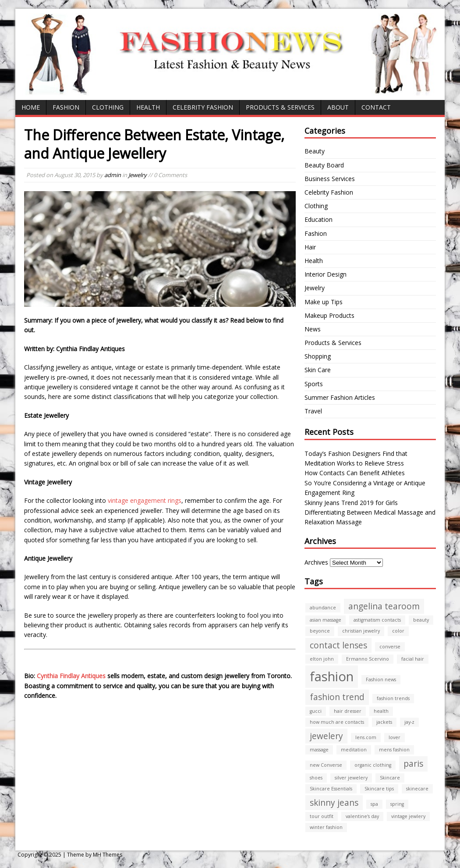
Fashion (66, 107)
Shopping (318, 356)
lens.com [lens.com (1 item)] (366, 737)
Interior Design (326, 274)
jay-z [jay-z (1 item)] (409, 722)
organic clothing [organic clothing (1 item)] (373, 765)
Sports (314, 384)
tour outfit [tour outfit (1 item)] (322, 816)
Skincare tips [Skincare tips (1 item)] (379, 789)
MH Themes (108, 855)
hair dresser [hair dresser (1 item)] (348, 711)
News (313, 329)
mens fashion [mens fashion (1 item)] (394, 750)
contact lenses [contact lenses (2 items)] (338, 645)
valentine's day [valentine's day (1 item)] (362, 816)
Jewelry (138, 175)
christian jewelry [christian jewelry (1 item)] (361, 631)
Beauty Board (324, 165)
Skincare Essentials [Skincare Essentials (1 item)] (331, 789)
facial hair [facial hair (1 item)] (413, 659)
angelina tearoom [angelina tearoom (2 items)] (384, 606)
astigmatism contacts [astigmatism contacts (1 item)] (377, 620)
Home (31, 107)
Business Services (330, 179)
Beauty (315, 151)
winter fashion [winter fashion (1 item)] (326, 827)
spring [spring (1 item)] (397, 804)
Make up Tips (324, 302)
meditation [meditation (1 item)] (354, 750)
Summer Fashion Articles (340, 397)
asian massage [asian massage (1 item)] (326, 620)
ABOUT (338, 107)
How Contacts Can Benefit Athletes (355, 473)
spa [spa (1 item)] (374, 804)
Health (148, 107)
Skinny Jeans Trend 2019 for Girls (351, 503)
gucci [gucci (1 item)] (316, 711)
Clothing (108, 107)
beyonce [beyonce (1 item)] (320, 631)
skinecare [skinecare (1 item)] (417, 789)
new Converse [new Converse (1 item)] (326, 765)
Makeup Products (329, 315)
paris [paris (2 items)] (413, 764)
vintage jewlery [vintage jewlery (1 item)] (408, 816)
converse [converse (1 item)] (390, 647)
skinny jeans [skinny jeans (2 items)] (334, 803)
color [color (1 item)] (398, 631)
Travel (313, 411)
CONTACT (376, 107)
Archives (316, 562)
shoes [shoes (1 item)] (316, 778)
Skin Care (318, 370)
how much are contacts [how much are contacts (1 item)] (337, 722)
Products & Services (280, 107)
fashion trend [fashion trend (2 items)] (337, 697)
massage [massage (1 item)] (319, 750)
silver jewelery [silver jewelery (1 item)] (351, 778)
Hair (310, 247)
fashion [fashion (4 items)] (332, 676)
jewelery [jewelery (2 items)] (326, 736)
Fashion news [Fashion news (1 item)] (381, 679)
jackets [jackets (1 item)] (384, 722)
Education (318, 219)
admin (113, 175)
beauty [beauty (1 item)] (421, 620)
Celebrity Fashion (203, 107)
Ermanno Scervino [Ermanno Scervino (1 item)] (368, 659)
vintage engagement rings (145, 500)
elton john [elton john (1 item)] (322, 659)
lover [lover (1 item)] (395, 737)
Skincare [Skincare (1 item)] (390, 778)
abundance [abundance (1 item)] (323, 608)
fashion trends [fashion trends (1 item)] (393, 698)
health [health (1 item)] (381, 711)
